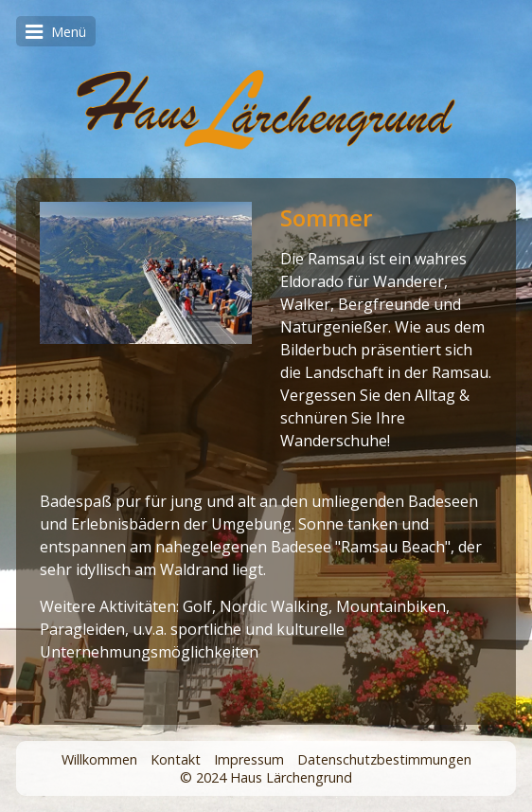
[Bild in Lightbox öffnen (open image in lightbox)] (146, 273)
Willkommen (99, 759)
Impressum (249, 759)
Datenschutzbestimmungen (384, 759)
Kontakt (176, 759)
